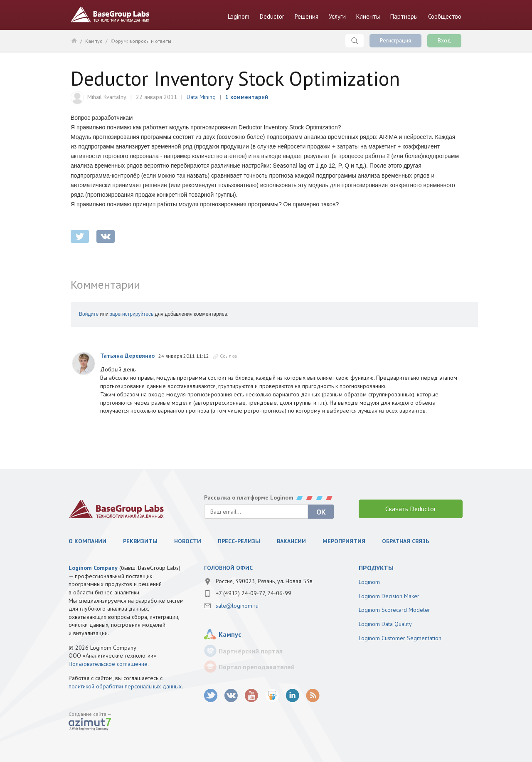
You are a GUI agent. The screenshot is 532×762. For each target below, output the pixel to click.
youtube (252, 696)
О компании (87, 541)
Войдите (89, 314)
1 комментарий (247, 97)
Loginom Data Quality (385, 624)
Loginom (239, 16)
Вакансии (291, 541)
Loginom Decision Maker (389, 596)
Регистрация (395, 40)
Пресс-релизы (239, 541)
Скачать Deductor (411, 509)
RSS (313, 696)
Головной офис (228, 568)
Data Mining (201, 97)
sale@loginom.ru (237, 606)
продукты (376, 568)
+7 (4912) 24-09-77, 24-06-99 (254, 593)
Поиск (355, 41)
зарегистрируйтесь (132, 314)
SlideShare (272, 696)
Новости (188, 541)
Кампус (94, 41)
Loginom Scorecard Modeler (394, 610)
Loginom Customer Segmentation (400, 638)
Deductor (272, 16)
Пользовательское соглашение (108, 664)
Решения (307, 16)
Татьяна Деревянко (127, 356)
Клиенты (368, 16)
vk (231, 696)
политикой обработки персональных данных (125, 686)
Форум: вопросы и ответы (141, 41)
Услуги (337, 16)
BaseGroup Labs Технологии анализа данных (110, 15)
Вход (444, 40)
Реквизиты (140, 541)
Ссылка (228, 356)
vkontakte (106, 236)
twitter (80, 236)
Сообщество (445, 16)
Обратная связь (405, 541)
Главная (74, 40)
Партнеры (404, 16)
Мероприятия (344, 541)
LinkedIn (292, 696)
